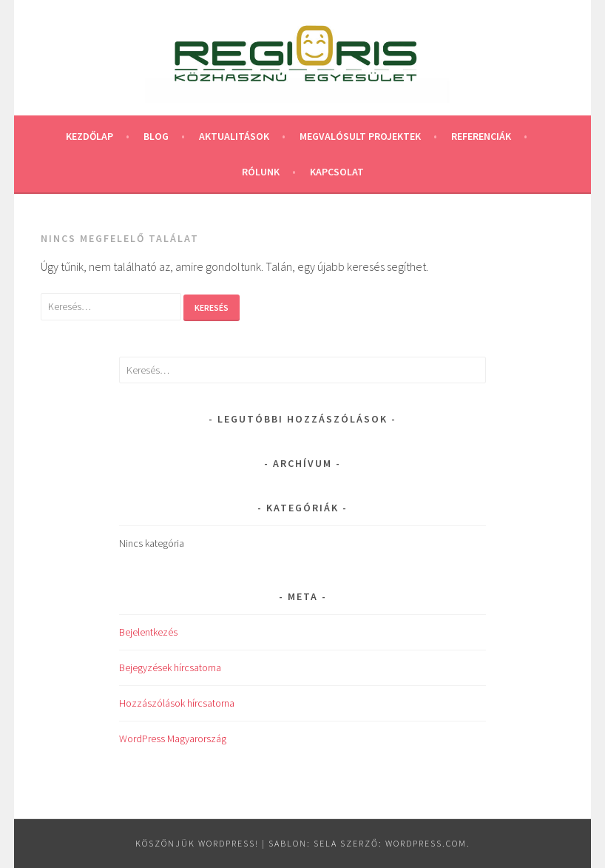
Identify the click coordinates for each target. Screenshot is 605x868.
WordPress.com (426, 843)
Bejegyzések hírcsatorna (170, 667)
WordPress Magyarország (173, 739)
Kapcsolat (337, 172)
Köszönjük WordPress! (197, 843)
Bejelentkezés (148, 632)
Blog (156, 136)
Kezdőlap (89, 136)
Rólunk (261, 172)
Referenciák (481, 136)
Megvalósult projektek (360, 136)
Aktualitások (234, 136)
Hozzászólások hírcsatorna (177, 703)
